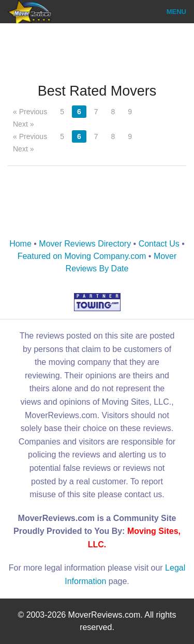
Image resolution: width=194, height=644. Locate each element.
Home (20, 244)
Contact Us (159, 244)
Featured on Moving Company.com (82, 256)
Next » (23, 124)
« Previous (30, 112)
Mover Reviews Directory (85, 244)
